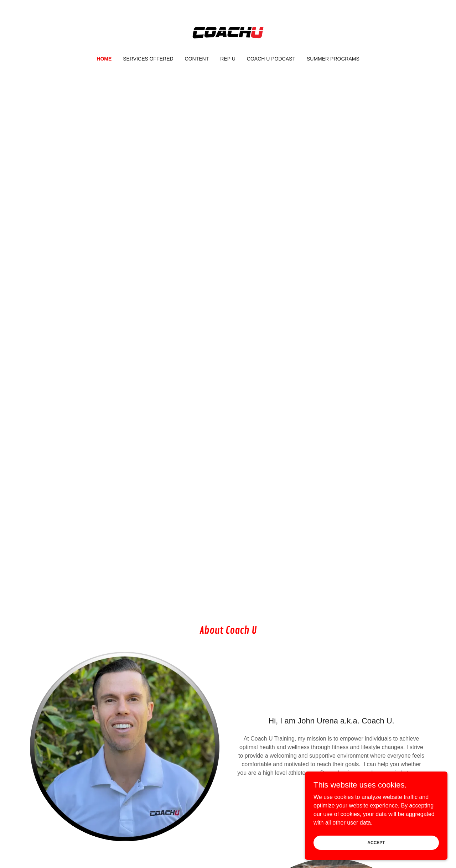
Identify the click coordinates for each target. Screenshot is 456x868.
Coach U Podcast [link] (271, 59)
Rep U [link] (228, 59)
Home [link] (104, 59)
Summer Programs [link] (333, 59)
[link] (228, 33)
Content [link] (197, 59)
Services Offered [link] (148, 59)
